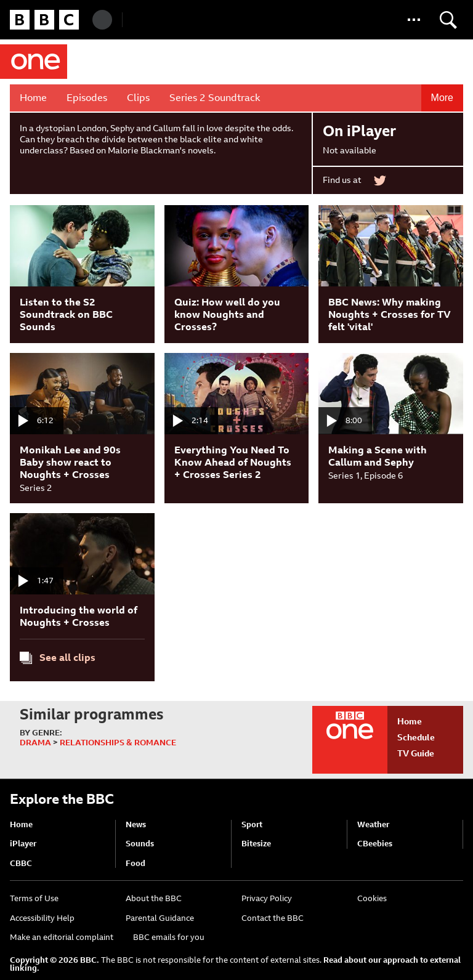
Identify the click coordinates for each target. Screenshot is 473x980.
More (442, 98)
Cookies (372, 898)
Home (33, 98)
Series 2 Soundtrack (215, 98)
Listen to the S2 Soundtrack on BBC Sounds (66, 314)
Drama (35, 743)
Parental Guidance (160, 918)
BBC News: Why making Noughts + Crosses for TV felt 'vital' (390, 314)
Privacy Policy (267, 898)
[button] (414, 20)
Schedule (416, 737)
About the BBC (154, 898)
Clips (138, 98)
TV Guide (416, 753)
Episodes (87, 98)
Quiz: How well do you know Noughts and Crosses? (227, 314)
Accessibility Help (42, 918)
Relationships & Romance (118, 743)
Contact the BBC (273, 918)
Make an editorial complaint (62, 937)
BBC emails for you (169, 937)
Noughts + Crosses (214, 62)
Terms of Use (34, 898)
